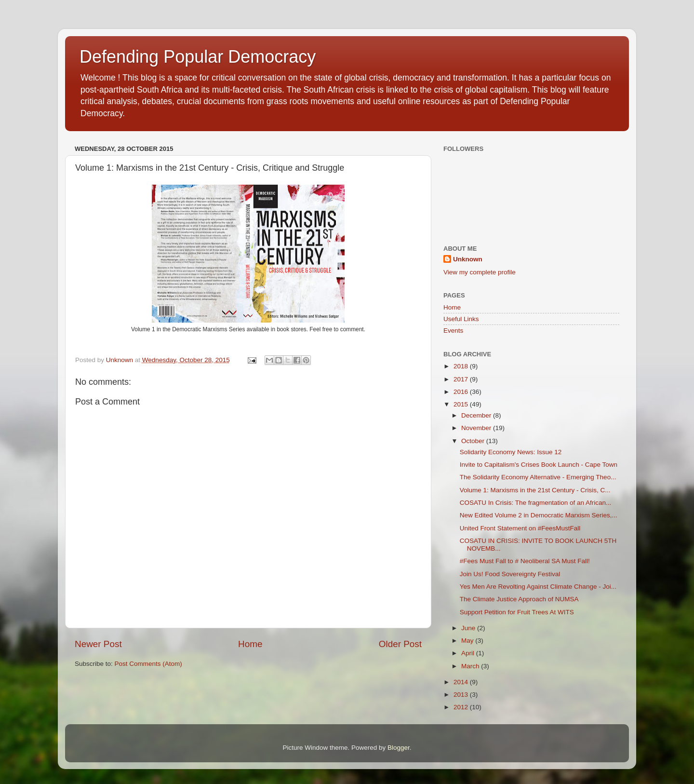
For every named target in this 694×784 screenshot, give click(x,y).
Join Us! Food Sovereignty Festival (510, 574)
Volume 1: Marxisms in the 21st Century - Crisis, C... (535, 490)
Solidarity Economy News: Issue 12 (511, 452)
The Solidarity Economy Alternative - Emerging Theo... (538, 477)
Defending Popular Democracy (198, 57)
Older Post (400, 644)
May (468, 641)
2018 (462, 366)
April (469, 653)
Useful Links (461, 319)
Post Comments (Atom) (148, 664)
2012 (462, 707)
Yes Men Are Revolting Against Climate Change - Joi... (538, 587)
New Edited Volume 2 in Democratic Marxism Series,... (539, 515)
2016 (462, 392)
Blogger (399, 748)
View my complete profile (480, 272)
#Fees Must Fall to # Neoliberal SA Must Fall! (525, 561)
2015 (462, 404)
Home (250, 644)
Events (453, 331)
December (477, 415)
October (474, 441)
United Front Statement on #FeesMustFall (520, 528)
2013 (462, 695)
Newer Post (98, 644)
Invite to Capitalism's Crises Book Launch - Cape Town (539, 465)
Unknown (468, 259)
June (469, 628)
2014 (462, 682)
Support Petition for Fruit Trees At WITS (517, 612)
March (471, 666)
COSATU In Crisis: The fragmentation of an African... (536, 503)
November (477, 428)
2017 (462, 379)
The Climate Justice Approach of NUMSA (519, 599)
